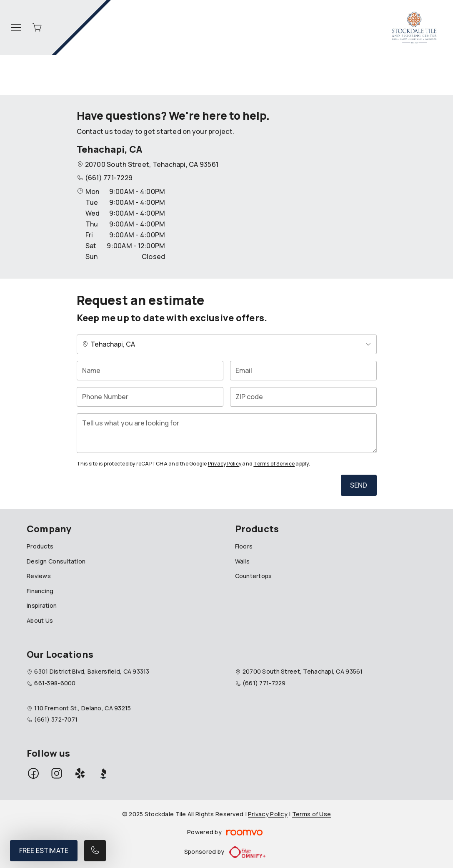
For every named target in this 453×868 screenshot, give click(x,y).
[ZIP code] (303, 397)
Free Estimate (44, 850)
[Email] (303, 371)
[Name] (150, 371)
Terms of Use (312, 814)
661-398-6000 (55, 683)
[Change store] (227, 344)
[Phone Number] (150, 397)
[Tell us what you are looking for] (227, 433)
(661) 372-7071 (56, 719)
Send (359, 485)
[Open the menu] (16, 28)
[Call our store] (95, 851)
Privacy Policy (225, 464)
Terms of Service (274, 464)
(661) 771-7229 (109, 178)
